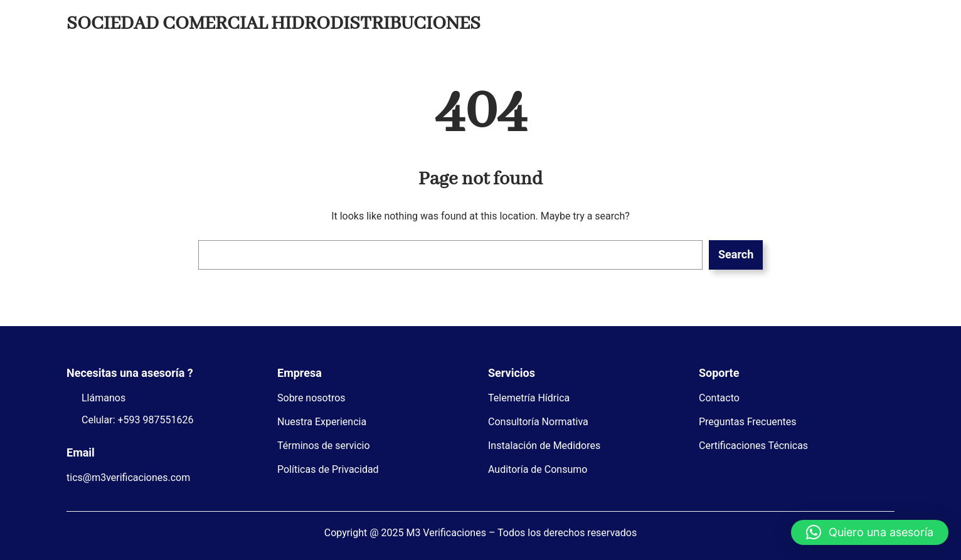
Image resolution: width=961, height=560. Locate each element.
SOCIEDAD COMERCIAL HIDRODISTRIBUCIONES (273, 24)
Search (736, 254)
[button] (870, 532)
